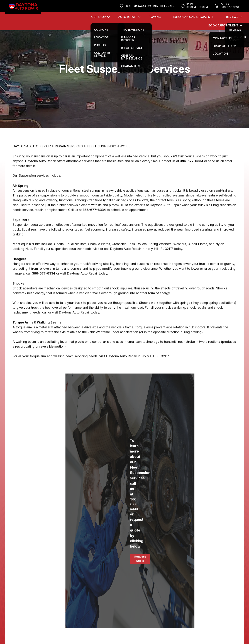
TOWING (155, 17)
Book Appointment (223, 25)
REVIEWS (232, 17)
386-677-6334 (192, 177)
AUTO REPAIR (127, 17)
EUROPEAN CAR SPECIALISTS (193, 17)
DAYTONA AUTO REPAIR (32, 162)
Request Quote (140, 575)
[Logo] (23, 7)
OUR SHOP (98, 17)
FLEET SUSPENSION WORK (108, 162)
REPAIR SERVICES (69, 162)
